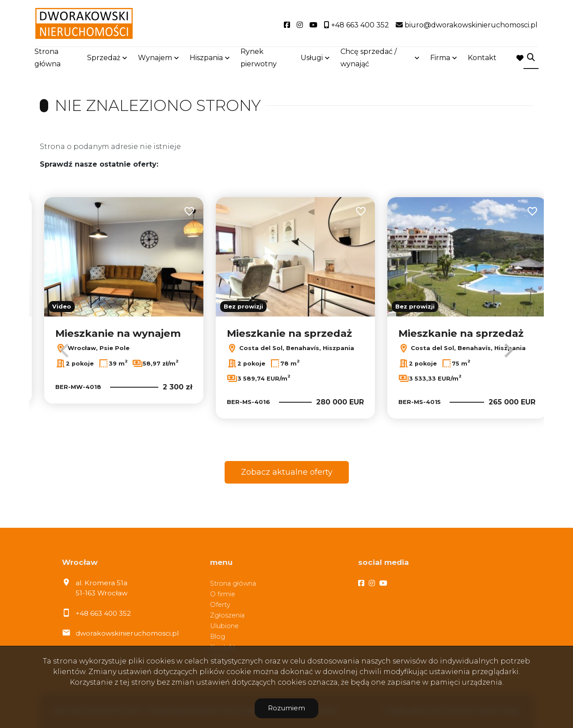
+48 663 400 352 (103, 613)
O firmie (223, 594)
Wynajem (155, 59)
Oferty (220, 605)
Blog (218, 637)
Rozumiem (286, 708)
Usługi (312, 59)
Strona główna (48, 58)
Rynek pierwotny (259, 58)
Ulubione (224, 626)
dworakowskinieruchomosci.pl (127, 633)
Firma (440, 59)
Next (508, 351)
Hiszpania (206, 59)
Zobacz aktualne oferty (287, 472)
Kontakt (482, 59)
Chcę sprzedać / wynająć (369, 58)
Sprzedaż (104, 59)
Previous (65, 351)
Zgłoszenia (227, 615)
